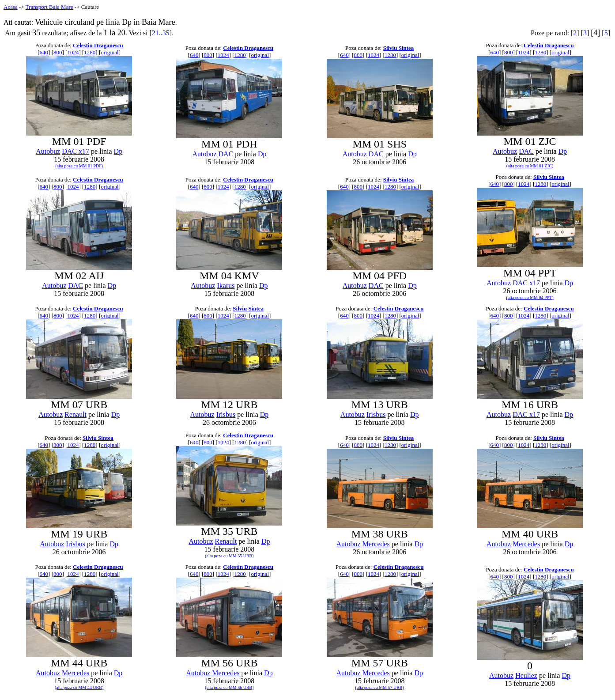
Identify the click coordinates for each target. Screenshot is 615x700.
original (109, 52)
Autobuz (48, 151)
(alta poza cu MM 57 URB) (380, 687)
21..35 (161, 33)
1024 (73, 52)
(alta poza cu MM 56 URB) (229, 687)
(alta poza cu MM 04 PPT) (530, 297)
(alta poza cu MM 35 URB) (229, 556)
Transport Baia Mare (49, 7)
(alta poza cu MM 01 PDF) (79, 166)
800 (58, 52)
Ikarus (226, 286)
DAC (226, 154)
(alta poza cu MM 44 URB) (79, 687)
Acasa (11, 7)
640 (44, 52)
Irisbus (226, 414)
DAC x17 (75, 151)
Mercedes (376, 544)
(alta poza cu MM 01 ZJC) (530, 166)
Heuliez (526, 675)
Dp (118, 151)
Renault (75, 414)
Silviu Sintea (399, 48)
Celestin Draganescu (98, 45)
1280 (90, 52)
